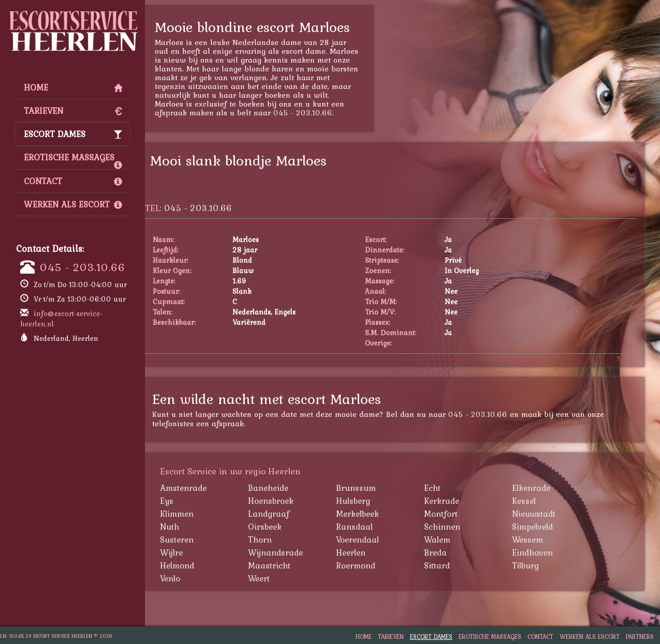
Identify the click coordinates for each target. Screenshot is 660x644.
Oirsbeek (285, 527)
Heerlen (371, 552)
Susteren (197, 540)
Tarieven (73, 111)
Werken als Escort (73, 204)
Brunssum (377, 488)
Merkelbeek (378, 514)
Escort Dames (73, 134)
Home (73, 87)
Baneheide (289, 488)
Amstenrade (204, 488)
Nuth (190, 527)
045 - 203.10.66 (83, 267)
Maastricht (290, 565)
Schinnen (463, 527)
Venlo (191, 578)
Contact (73, 181)
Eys (187, 501)
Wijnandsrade (296, 552)
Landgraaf (289, 514)
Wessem (548, 540)
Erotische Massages (73, 160)
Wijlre (192, 552)
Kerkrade (462, 501)
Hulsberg (374, 501)
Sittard (458, 565)
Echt (453, 488)
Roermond (376, 565)
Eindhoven (553, 552)
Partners (640, 636)
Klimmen (197, 514)
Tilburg (546, 565)
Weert (280, 578)
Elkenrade (552, 488)
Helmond (198, 565)
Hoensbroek (291, 501)
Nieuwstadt (554, 514)
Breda (456, 552)
